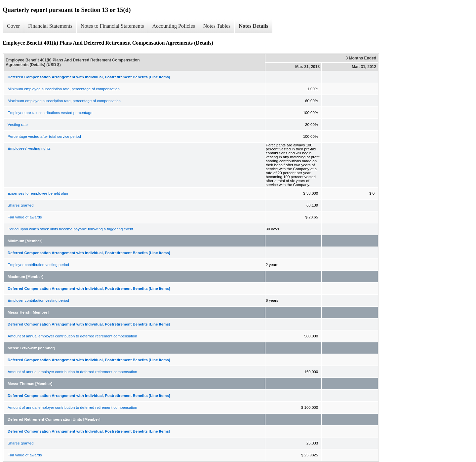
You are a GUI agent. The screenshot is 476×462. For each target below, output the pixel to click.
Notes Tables (217, 26)
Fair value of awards (25, 217)
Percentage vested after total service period (44, 136)
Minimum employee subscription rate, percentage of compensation (64, 89)
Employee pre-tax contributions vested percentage (50, 113)
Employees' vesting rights (29, 148)
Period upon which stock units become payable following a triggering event (70, 229)
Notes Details (253, 26)
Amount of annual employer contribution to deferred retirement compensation (72, 336)
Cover (13, 26)
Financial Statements (50, 26)
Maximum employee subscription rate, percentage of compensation (64, 101)
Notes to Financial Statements (112, 26)
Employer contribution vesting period (38, 265)
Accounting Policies (173, 26)
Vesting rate (18, 125)
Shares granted (21, 205)
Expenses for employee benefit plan (38, 193)
